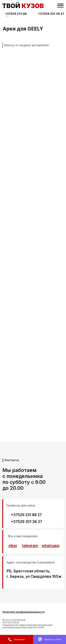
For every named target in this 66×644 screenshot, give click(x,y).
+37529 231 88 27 (26, 515)
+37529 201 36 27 (51, 14)
